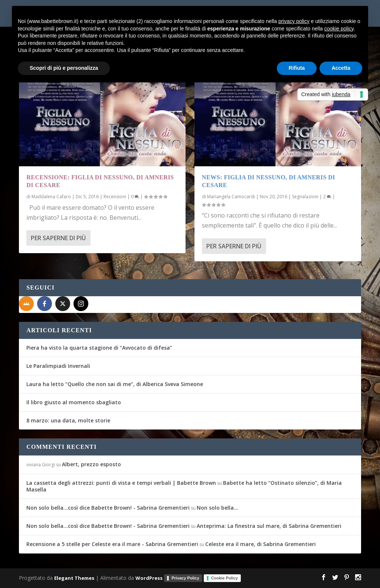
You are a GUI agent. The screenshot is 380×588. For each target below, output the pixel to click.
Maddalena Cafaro (51, 197)
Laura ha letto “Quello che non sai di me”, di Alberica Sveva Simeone (115, 384)
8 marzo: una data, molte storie (68, 420)
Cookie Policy (225, 578)
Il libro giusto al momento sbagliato (74, 402)
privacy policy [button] (294, 21)
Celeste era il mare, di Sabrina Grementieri (261, 544)
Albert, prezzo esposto (91, 464)
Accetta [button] (341, 68)
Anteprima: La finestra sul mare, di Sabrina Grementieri (269, 526)
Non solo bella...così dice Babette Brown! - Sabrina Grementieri (108, 508)
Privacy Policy (185, 578)
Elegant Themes (74, 578)
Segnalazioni (305, 197)
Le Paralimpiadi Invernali (58, 366)
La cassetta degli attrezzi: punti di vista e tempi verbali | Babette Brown (121, 483)
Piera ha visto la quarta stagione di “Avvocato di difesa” (99, 348)
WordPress (149, 578)
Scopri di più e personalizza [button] (64, 68)
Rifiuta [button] (297, 68)
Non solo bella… (217, 508)
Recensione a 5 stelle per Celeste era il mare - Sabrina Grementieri (112, 544)
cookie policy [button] (339, 29)
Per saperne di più (58, 238)
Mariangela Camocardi (231, 197)
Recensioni (115, 197)
